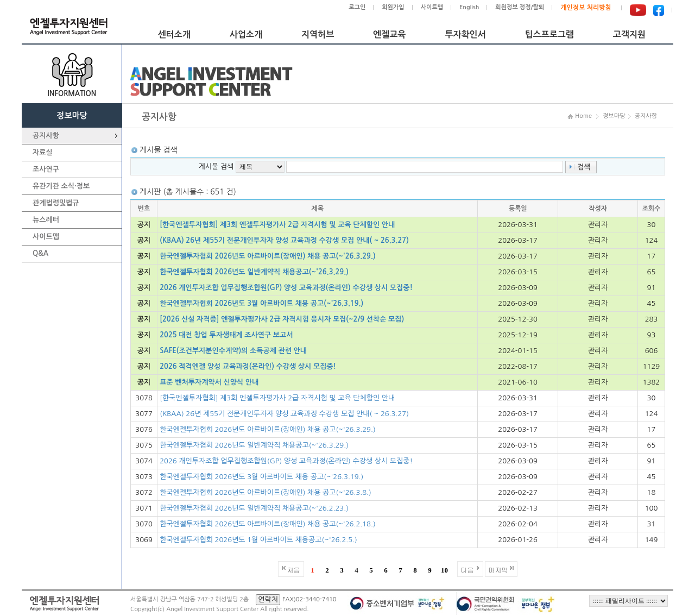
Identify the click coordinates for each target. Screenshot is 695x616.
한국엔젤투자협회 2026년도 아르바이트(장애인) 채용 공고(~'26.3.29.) (267, 256)
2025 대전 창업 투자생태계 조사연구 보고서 (226, 335)
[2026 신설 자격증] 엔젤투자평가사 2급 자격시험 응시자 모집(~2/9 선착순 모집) (282, 319)
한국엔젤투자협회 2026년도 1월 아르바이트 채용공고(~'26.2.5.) (258, 540)
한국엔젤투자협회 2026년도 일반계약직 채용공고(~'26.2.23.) (254, 508)
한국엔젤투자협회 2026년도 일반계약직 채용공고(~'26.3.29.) (254, 272)
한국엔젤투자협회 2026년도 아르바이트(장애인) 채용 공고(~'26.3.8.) (266, 492)
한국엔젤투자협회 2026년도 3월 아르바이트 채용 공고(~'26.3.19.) (261, 303)
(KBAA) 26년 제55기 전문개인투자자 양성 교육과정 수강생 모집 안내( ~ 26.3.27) (284, 240)
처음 (294, 570)
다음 (467, 570)
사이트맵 (432, 7)
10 (444, 570)
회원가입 (393, 7)
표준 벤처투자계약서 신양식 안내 (209, 382)
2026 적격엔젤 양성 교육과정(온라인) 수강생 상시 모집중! (248, 366)
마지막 (498, 570)
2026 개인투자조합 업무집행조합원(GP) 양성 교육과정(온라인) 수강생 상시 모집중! (286, 288)
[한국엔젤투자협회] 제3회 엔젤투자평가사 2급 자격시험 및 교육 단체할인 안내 (277, 225)
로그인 (357, 7)
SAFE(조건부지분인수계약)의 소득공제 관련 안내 (233, 351)
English (469, 7)
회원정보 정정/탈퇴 (520, 7)
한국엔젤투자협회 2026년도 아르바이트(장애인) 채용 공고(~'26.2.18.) (267, 524)
